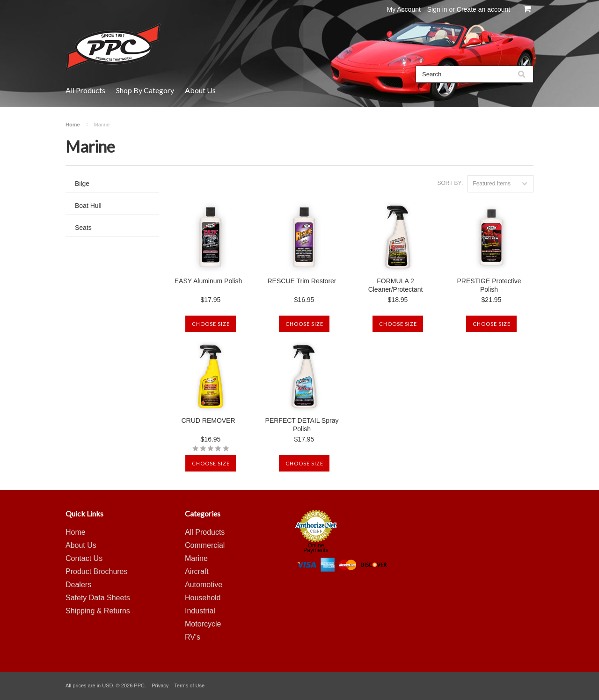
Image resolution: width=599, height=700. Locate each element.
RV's (193, 637)
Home (73, 125)
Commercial (205, 545)
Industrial (200, 611)
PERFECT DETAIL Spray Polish (302, 425)
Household (203, 598)
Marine (196, 558)
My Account (404, 9)
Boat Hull (88, 206)
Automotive (204, 585)
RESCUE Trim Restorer (302, 281)
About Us (200, 90)
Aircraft (197, 571)
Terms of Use (189, 685)
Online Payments (316, 548)
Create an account (483, 9)
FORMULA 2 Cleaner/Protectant (396, 285)
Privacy (160, 685)
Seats (83, 228)
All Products (85, 90)
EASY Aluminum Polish (208, 281)
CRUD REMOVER (208, 420)
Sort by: (450, 183)
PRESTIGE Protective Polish (489, 285)
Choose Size (211, 324)
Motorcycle (203, 624)
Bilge (82, 184)
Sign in (437, 9)
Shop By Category (145, 90)
